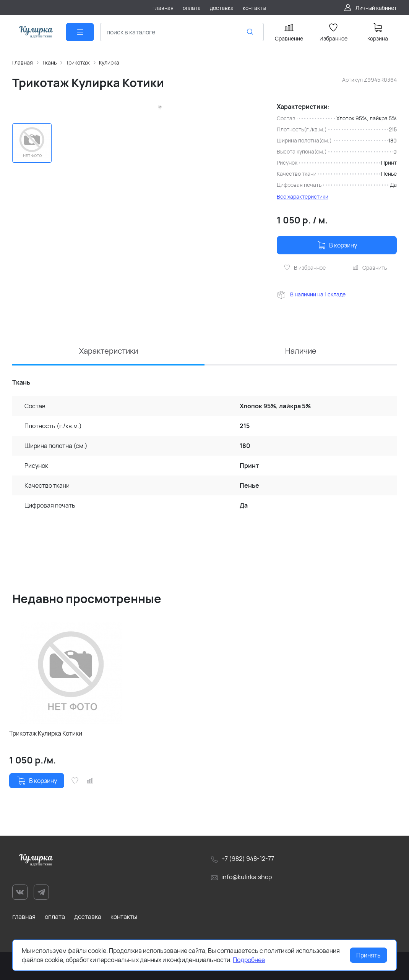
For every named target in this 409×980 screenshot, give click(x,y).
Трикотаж (78, 62)
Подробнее (249, 960)
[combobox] (182, 32)
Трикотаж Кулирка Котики (46, 733)
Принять (368, 955)
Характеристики (109, 351)
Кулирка (109, 62)
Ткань (49, 62)
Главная (23, 62)
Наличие (301, 351)
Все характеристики (303, 196)
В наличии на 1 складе (318, 294)
